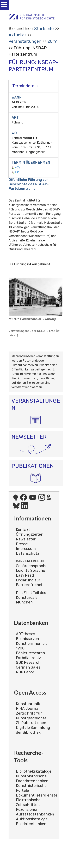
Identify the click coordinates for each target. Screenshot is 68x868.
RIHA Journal (28, 708)
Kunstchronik (28, 704)
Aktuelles (18, 35)
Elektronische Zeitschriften (28, 802)
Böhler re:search (30, 653)
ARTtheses (26, 634)
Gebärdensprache (32, 566)
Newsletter (26, 539)
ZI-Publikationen (31, 723)
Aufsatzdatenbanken (35, 814)
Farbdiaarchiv (28, 658)
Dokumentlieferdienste (37, 795)
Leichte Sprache (30, 570)
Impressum (26, 549)
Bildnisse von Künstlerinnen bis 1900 (32, 643)
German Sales (28, 667)
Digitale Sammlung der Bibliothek (33, 730)
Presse (22, 544)
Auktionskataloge (32, 819)
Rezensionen (27, 810)
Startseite (44, 29)
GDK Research (28, 662)
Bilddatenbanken (31, 824)
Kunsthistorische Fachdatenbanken (32, 779)
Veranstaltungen (25, 41)
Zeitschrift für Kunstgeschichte (31, 716)
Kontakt (23, 530)
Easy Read (25, 575)
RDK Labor (25, 672)
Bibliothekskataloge (34, 771)
